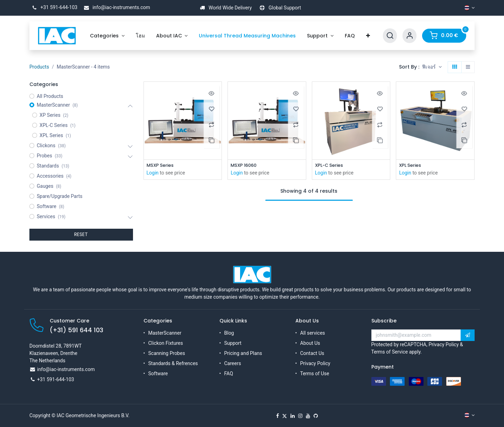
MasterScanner (165, 333)
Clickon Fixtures (166, 343)
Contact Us (312, 353)
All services (313, 333)
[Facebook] (278, 416)
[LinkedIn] (293, 416)
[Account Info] (409, 36)
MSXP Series (161, 166)
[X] (285, 416)
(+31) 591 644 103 (76, 330)
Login (153, 173)
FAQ (229, 373)
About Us (310, 343)
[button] (432, 67)
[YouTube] (308, 416)
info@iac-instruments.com (116, 7)
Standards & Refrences (173, 363)
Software (158, 373)
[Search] (390, 36)
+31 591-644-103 (53, 7)
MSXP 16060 (245, 166)
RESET (81, 234)
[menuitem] (107, 36)
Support (233, 343)
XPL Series (411, 166)
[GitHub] (316, 416)
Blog (229, 333)
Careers (233, 363)
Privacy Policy (315, 363)
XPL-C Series (331, 166)
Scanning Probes (167, 353)
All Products (50, 96)
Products (39, 67)
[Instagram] (300, 416)
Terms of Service (390, 352)
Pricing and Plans (243, 353)
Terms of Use (315, 373)
